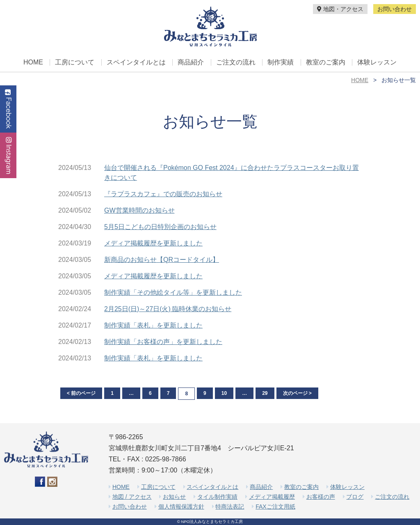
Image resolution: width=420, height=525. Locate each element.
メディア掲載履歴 (272, 497)
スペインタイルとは (136, 62)
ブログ (355, 497)
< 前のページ (81, 393)
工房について (75, 62)
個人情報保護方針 (181, 507)
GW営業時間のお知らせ (139, 210)
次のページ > (297, 393)
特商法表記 (230, 507)
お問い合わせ (395, 9)
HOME (33, 62)
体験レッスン (377, 62)
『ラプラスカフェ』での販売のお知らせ (163, 194)
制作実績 (281, 62)
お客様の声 (321, 497)
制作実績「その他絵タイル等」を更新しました (173, 292)
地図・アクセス (340, 9)
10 (224, 393)
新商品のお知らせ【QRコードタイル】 (162, 260)
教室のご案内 (326, 62)
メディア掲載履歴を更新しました (153, 243)
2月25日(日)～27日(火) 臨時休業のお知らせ (168, 309)
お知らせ (174, 497)
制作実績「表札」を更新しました (153, 325)
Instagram (8, 155)
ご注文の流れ (236, 62)
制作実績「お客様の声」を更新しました (163, 342)
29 (265, 393)
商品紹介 (191, 62)
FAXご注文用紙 (275, 507)
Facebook (8, 109)
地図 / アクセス (132, 497)
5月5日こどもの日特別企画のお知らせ (160, 227)
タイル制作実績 (217, 497)
